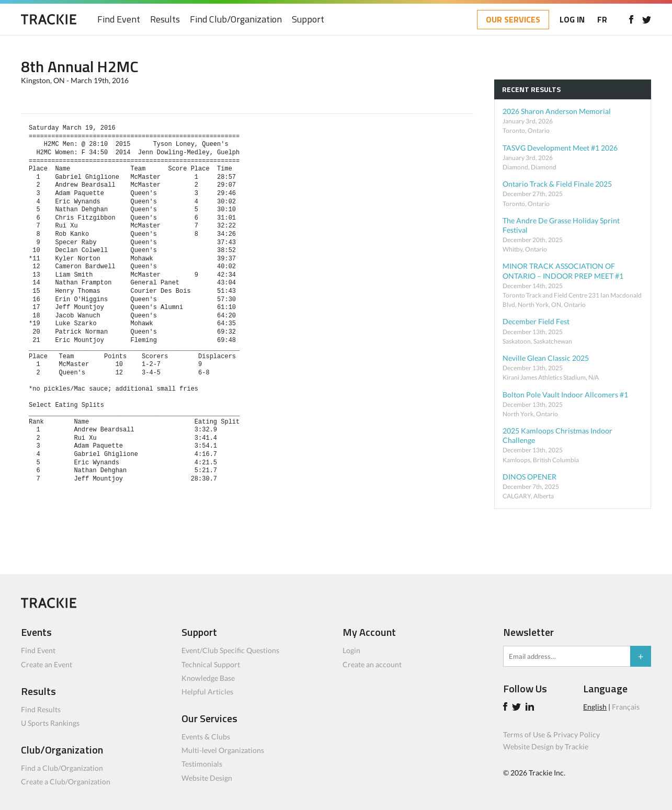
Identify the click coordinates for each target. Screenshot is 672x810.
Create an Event (47, 664)
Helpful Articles (207, 692)
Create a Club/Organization (66, 782)
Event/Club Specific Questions (230, 650)
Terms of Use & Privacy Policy (551, 734)
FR (602, 19)
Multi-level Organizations (223, 750)
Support (308, 20)
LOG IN (572, 19)
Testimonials (202, 764)
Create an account (372, 664)
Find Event (119, 20)
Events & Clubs (206, 737)
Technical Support (211, 664)
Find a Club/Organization (62, 768)
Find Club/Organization (236, 20)
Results (165, 20)
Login (351, 650)
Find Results (41, 709)
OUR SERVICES (513, 19)
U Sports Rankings (50, 723)
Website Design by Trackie (546, 746)
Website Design (207, 778)
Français (626, 707)
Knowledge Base (208, 678)
